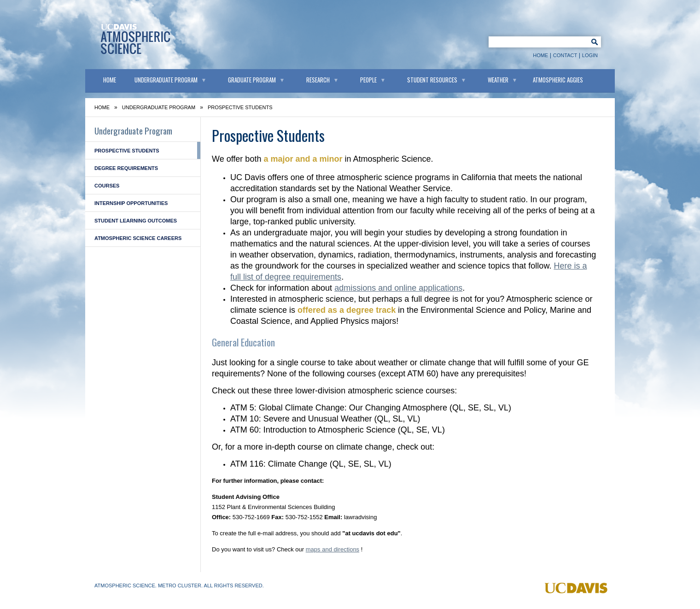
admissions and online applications (398, 288)
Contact (565, 55)
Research (318, 80)
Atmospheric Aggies (558, 80)
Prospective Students (127, 151)
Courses (107, 186)
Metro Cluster (180, 586)
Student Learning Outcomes (136, 221)
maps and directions (332, 549)
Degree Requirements (126, 168)
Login (590, 55)
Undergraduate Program (166, 80)
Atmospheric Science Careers (138, 238)
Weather (498, 80)
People (368, 80)
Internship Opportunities (131, 203)
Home (540, 55)
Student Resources (432, 80)
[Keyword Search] (537, 41)
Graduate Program (252, 80)
